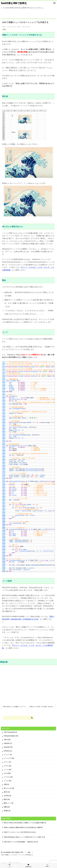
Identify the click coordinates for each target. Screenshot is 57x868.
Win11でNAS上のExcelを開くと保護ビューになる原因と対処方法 (25, 823)
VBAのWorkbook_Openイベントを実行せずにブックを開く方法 (24, 837)
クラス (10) (8, 766)
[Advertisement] (28, 684)
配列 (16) (7, 799)
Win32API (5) (8, 747)
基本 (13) (7, 792)
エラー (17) (8, 762)
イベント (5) (8, 755)
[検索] (19, 718)
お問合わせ (28, 865)
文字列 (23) (8, 796)
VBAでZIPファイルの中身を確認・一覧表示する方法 (21, 842)
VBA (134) (7, 740)
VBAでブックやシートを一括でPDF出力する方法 (20, 832)
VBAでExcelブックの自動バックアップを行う (16, 707)
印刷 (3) (6, 784)
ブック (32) (8, 781)
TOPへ (47, 865)
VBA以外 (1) (8, 743)
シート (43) (8, 770)
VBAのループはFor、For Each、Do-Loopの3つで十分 (43, 707)
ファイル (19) (8, 777)
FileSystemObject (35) (11, 736)
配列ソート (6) (9, 803)
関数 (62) (7, 807)
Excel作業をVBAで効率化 (14, 3)
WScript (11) (8, 751)
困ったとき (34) (9, 788)
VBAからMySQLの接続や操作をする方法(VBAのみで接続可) (23, 827)
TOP (13, 852)
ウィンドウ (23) (9, 758)
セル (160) (7, 773)
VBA (4, 30)
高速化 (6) (7, 811)
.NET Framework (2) (10, 732)
